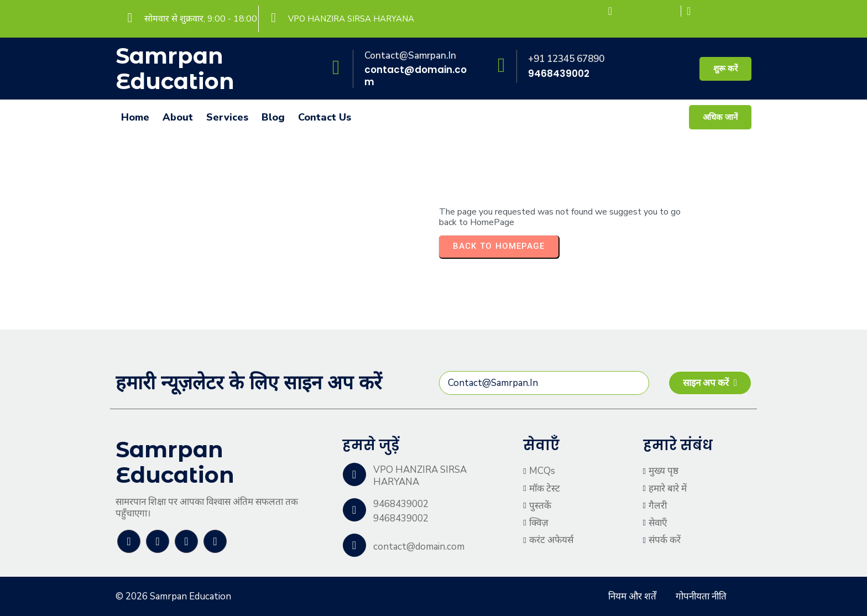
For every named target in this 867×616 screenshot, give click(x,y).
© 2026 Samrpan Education (173, 596)
